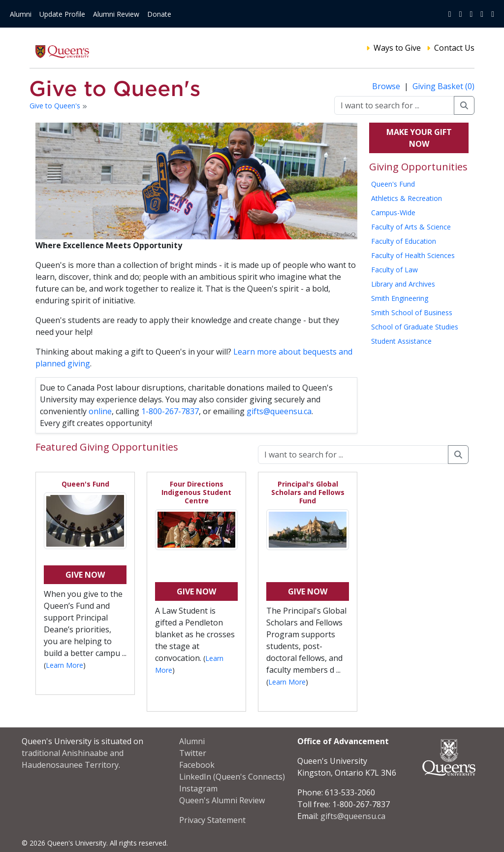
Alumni (21, 14)
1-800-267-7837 (170, 411)
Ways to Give (397, 48)
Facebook (197, 765)
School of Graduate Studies (415, 327)
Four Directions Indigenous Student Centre (196, 492)
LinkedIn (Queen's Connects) (232, 777)
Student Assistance (401, 341)
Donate (159, 14)
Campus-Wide (393, 213)
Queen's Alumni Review (222, 800)
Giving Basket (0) (443, 86)
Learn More (64, 665)
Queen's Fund (393, 184)
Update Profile (62, 14)
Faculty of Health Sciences (413, 255)
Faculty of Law (394, 270)
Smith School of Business (412, 312)
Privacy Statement (212, 820)
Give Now (85, 575)
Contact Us (454, 48)
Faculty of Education (404, 241)
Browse (387, 86)
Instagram (198, 788)
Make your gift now (419, 138)
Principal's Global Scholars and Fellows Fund (308, 492)
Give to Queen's (56, 106)
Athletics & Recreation (407, 198)
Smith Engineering (400, 298)
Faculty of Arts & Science (411, 227)
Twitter (193, 753)
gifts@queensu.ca (279, 411)
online (100, 411)
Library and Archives (403, 284)
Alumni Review (116, 14)
